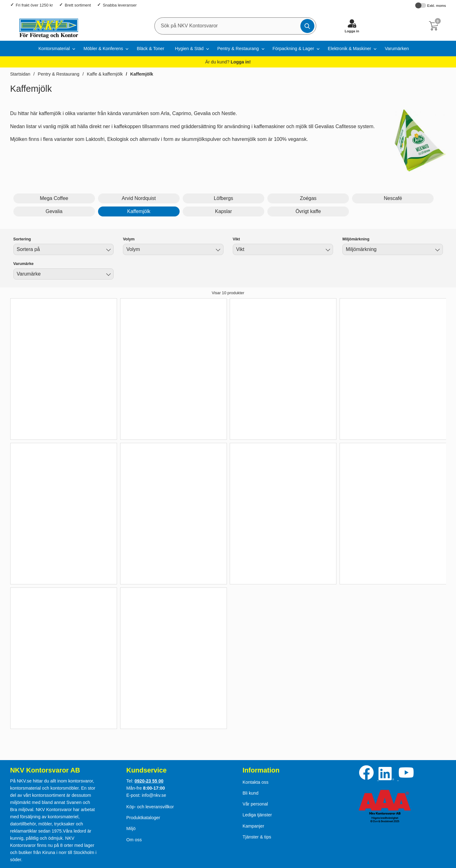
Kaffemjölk (142, 74)
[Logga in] (352, 26)
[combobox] (64, 249)
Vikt (236, 239)
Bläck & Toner (150, 49)
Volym (129, 239)
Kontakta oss (255, 782)
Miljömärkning (356, 239)
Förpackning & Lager (294, 49)
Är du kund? (228, 62)
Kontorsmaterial (54, 49)
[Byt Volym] (218, 250)
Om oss (134, 840)
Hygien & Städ (189, 49)
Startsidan (20, 74)
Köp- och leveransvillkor (150, 807)
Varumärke (24, 264)
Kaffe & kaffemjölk (105, 74)
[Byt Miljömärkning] (437, 250)
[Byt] (108, 250)
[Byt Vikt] (327, 250)
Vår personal (255, 804)
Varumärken (397, 49)
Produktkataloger (143, 818)
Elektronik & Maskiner (349, 49)
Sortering (22, 239)
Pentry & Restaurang (238, 49)
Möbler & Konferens (103, 49)
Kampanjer (253, 826)
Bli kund (250, 793)
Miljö (131, 829)
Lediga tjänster (257, 815)
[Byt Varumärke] (108, 275)
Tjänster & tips (257, 837)
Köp (54, 422)
